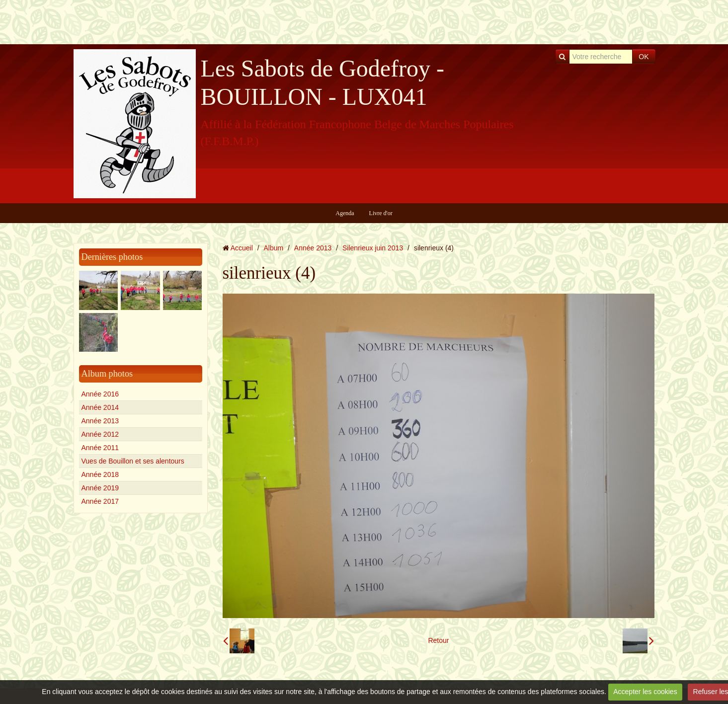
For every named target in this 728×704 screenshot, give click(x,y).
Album (273, 248)
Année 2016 (100, 394)
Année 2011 (100, 448)
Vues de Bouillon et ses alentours (133, 461)
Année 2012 (100, 434)
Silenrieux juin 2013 (373, 248)
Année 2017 (100, 501)
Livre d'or (381, 213)
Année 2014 (100, 407)
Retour (438, 640)
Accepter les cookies (645, 692)
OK (644, 57)
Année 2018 (100, 474)
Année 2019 (100, 488)
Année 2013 (100, 421)
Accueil (242, 248)
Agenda (345, 213)
